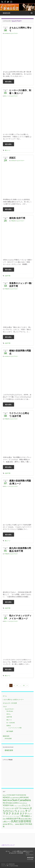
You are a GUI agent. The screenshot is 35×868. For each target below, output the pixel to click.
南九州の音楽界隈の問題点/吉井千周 (20, 550)
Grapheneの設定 (14, 866)
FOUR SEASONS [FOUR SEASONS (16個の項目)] (21, 795)
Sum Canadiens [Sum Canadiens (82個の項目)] (22, 800)
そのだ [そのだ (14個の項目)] (7, 808)
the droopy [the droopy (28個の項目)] (7, 803)
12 (24, 685)
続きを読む (8, 82)
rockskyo (7, 33)
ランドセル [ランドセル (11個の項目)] (16, 816)
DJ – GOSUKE (11, 723)
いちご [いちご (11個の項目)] (16, 806)
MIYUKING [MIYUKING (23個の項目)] (24, 797)
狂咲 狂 (9, 726)
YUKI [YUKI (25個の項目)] (12, 805)
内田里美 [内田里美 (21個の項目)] (10, 819)
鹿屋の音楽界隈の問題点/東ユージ (20, 482)
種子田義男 (10, 731)
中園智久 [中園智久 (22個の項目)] (27, 816)
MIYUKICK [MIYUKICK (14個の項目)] (16, 798)
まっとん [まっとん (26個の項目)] (21, 811)
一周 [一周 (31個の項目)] (21, 816)
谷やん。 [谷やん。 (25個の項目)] (11, 824)
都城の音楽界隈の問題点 (20, 352)
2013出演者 (8, 738)
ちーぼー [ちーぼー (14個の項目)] (12, 808)
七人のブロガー (14, 33)
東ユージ (7, 96)
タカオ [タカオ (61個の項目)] (15, 813)
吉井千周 (8, 276)
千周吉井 (13, 221)
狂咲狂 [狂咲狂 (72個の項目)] (27, 821)
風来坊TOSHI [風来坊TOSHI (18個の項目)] (24, 824)
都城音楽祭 (7, 13)
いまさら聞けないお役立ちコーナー (13, 699)
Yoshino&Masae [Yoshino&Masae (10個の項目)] (23, 803)
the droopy (10, 711)
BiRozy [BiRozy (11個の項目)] (5, 795)
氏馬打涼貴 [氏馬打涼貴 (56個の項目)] (17, 821)
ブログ (5, 707)
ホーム (5, 696)
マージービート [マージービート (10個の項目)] (10, 816)
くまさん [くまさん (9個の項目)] (20, 806)
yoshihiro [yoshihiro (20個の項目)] (16, 803)
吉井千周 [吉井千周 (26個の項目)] (17, 819)
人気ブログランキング (8, 845)
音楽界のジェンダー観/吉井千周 (21, 285)
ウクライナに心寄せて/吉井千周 (19, 415)
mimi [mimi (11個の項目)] (11, 798)
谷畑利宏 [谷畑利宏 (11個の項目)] (17, 824)
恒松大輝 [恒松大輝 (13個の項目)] (28, 819)
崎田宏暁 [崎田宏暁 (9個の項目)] (23, 819)
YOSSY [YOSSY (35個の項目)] (6, 805)
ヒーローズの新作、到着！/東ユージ (20, 92)
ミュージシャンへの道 (15, 728)
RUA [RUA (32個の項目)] (10, 800)
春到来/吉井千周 (17, 218)
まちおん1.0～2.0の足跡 (10, 703)
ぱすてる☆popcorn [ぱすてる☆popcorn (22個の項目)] (22, 808)
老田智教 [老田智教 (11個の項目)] (5, 824)
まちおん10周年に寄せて (20, 29)
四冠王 (12, 158)
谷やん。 (9, 714)
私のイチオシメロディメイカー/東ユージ (20, 617)
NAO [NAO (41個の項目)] (5, 800)
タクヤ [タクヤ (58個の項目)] (23, 813)
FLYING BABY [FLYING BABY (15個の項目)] (11, 795)
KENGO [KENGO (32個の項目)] (6, 797)
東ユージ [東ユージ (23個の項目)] (7, 821)
